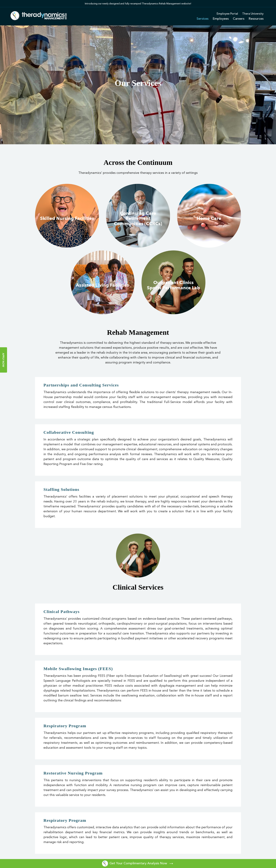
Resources (256, 19)
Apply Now (3, 360)
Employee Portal (227, 14)
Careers (239, 19)
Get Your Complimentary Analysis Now (138, 863)
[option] (138, 4)
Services (203, 19)
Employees (221, 19)
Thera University (253, 14)
